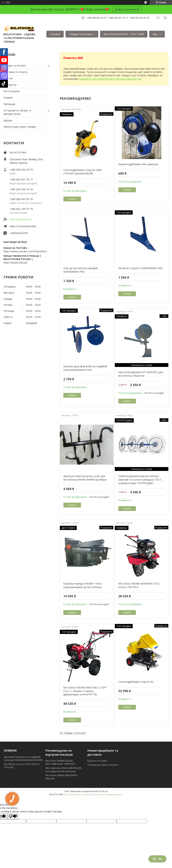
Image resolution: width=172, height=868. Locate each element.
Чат (157, 859)
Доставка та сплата (15, 72)
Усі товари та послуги (73, 733)
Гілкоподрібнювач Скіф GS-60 (136, 682)
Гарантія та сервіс (97, 761)
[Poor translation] (13, 816)
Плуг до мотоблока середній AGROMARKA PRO (80, 270)
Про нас (8, 78)
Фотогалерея (11, 91)
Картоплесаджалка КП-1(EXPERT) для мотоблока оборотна (141, 374)
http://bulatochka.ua (21, 219)
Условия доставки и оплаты (103, 765)
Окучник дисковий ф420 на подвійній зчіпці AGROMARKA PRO (85, 368)
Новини (8, 98)
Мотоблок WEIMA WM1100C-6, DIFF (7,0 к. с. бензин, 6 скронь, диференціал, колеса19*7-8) (85, 691)
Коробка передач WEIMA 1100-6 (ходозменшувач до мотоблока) (83, 585)
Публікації (9, 104)
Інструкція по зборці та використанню (17, 112)
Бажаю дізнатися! (127, 9)
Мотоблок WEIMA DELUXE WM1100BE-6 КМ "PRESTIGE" (61, 762)
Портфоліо (10, 85)
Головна (55, 34)
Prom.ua (103, 791)
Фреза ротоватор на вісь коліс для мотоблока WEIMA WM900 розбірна (85, 478)
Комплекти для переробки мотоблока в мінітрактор (110, 79)
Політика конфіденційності (109, 794)
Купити (72, 199)
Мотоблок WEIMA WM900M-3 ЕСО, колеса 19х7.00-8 (139, 585)
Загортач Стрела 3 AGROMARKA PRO (140, 268)
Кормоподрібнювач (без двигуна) (138, 164)
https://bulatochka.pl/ (15, 263)
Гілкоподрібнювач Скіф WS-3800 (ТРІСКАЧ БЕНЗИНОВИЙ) (83, 172)
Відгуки (8, 120)
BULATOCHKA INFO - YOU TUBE (124, 34)
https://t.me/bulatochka (23, 226)
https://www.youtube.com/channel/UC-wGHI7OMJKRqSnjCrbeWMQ (27, 251)
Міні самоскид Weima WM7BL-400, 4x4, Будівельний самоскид (64, 769)
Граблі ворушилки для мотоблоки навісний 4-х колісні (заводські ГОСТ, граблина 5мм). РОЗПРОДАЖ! (140, 479)
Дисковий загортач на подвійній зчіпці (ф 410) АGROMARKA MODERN (23, 758)
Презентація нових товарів (20, 127)
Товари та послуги (81, 34)
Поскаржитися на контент (79, 794)
